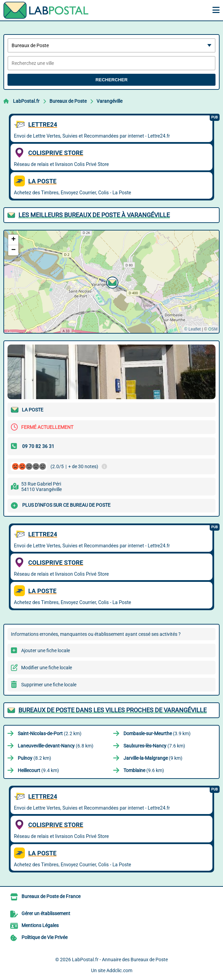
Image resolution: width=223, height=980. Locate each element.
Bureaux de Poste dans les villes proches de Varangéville (113, 710)
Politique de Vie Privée (44, 937)
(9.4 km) (38, 770)
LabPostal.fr (26, 101)
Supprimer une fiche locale (49, 685)
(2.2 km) (50, 733)
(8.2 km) (34, 758)
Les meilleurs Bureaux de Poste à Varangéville (94, 215)
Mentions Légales (40, 925)
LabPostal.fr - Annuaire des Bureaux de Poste (120, 960)
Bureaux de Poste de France (51, 896)
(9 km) (153, 758)
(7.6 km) (154, 746)
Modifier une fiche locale (47, 668)
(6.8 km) (56, 746)
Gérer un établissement (46, 913)
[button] (111, 282)
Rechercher (111, 80)
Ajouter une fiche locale (46, 650)
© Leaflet (192, 329)
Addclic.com (119, 970)
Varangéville (109, 101)
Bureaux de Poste (68, 101)
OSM (213, 329)
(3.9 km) (157, 733)
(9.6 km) (144, 770)
